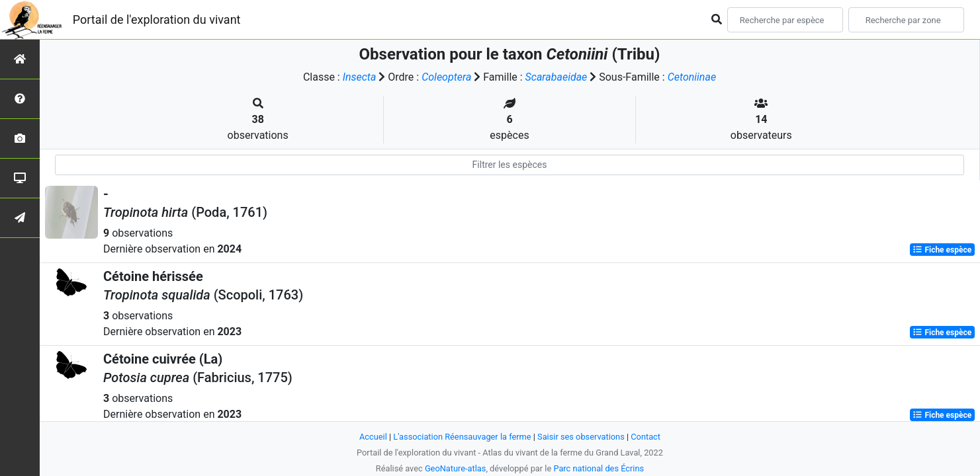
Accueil (373, 437)
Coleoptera (446, 77)
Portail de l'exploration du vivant (157, 20)
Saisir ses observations (581, 437)
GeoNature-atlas (456, 468)
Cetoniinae (692, 77)
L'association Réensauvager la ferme (462, 437)
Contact (646, 437)
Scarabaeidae (557, 77)
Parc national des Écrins (599, 468)
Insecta (360, 77)
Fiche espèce (942, 250)
